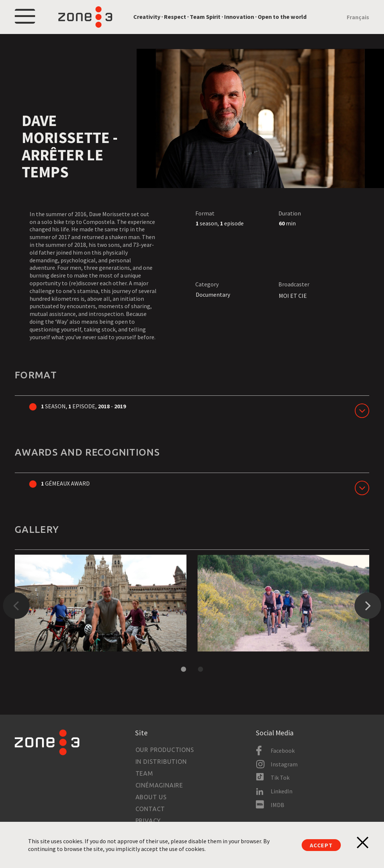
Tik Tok (280, 777)
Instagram (284, 764)
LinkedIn (282, 791)
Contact (150, 809)
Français (358, 17)
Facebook (283, 750)
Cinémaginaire (159, 785)
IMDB (277, 805)
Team (144, 773)
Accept (321, 845)
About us (151, 797)
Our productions (165, 750)
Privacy (148, 821)
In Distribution (161, 762)
